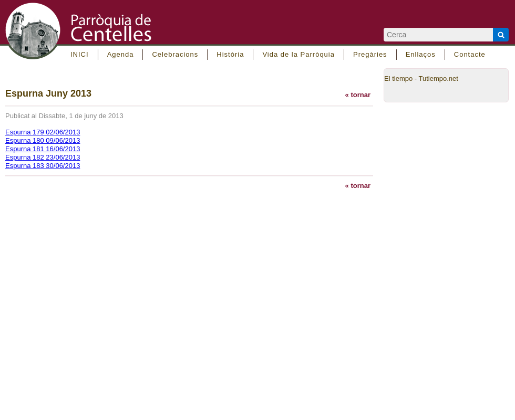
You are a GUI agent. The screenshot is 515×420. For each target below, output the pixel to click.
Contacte (470, 54)
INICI (80, 54)
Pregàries (370, 54)
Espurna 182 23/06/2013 (43, 157)
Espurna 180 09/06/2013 (43, 140)
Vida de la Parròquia (298, 54)
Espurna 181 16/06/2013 (43, 149)
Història (230, 54)
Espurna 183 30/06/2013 (43, 166)
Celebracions (175, 54)
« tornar (358, 95)
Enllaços (421, 54)
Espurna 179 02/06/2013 (43, 132)
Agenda (121, 54)
